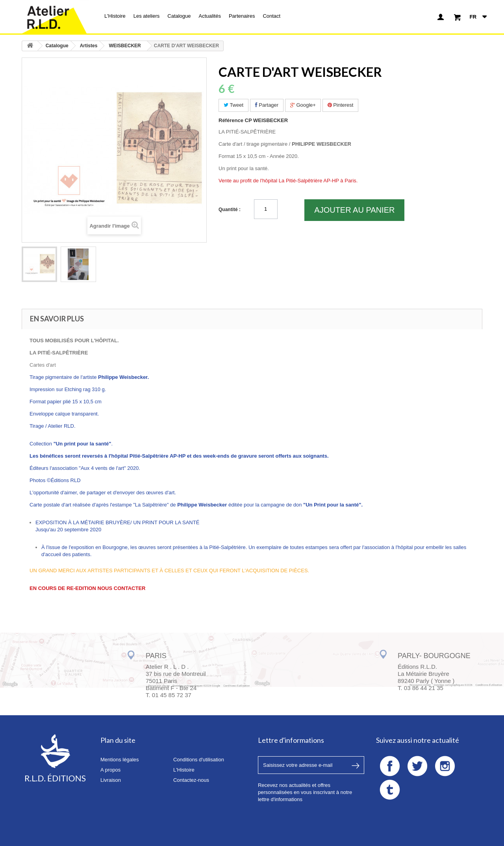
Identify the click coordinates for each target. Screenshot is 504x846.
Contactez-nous (191, 780)
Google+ (303, 105)
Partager (267, 105)
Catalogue (179, 16)
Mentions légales (120, 760)
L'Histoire (115, 16)
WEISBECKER (125, 46)
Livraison (111, 780)
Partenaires (242, 16)
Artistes (89, 46)
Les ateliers (146, 16)
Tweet (233, 105)
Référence (231, 120)
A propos (110, 770)
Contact (271, 16)
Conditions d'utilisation (199, 760)
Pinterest (341, 105)
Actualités (210, 16)
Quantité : (230, 210)
